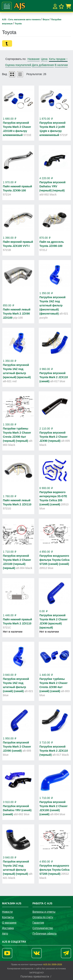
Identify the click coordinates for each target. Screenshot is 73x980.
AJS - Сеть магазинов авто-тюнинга (22, 19)
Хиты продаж (58, 59)
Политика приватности (35, 976)
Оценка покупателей (18, 65)
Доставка (8, 928)
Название (34, 59)
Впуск (46, 19)
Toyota (18, 24)
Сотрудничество (43, 928)
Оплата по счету (43, 917)
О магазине (9, 923)
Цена (44, 59)
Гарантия (38, 923)
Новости (7, 912)
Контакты (8, 917)
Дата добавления (43, 65)
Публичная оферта (45, 934)
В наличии (61, 65)
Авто (5, 934)
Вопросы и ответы (44, 912)
